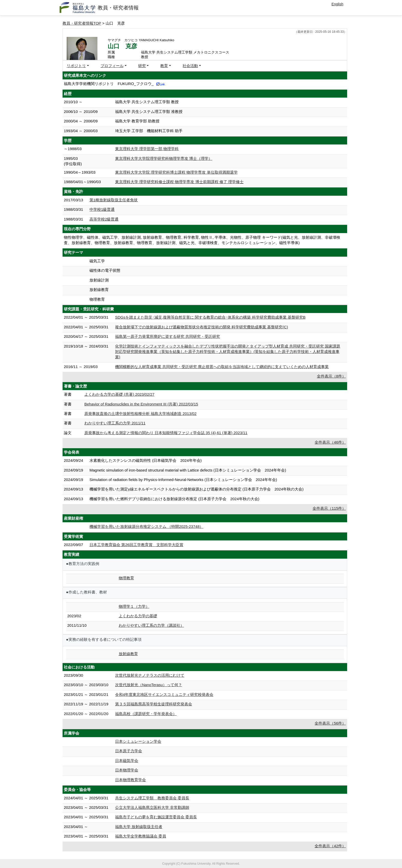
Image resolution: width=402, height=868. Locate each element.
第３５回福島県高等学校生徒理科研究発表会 (154, 704)
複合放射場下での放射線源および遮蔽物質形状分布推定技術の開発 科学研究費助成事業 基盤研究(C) (202, 327)
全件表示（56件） (330, 723)
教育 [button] (164, 66)
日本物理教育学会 (130, 780)
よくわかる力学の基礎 (138, 616)
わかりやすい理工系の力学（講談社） (151, 625)
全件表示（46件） (330, 442)
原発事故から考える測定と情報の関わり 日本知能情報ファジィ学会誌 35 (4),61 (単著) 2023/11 (166, 433)
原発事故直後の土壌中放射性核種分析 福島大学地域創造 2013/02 (140, 414)
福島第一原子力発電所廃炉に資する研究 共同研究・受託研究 (168, 336)
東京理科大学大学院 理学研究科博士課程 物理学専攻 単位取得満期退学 (176, 172)
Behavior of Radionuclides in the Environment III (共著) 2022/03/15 (141, 404)
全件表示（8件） (331, 376)
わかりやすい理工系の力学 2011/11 (115, 423)
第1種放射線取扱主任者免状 (114, 200)
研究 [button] (142, 66)
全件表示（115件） (329, 508)
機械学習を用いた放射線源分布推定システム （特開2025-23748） (146, 526)
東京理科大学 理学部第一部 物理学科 (147, 149)
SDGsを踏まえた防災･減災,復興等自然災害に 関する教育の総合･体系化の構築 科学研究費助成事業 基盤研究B (210, 317)
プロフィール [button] (112, 66)
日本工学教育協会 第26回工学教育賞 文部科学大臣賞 (136, 545)
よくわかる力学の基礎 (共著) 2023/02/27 (119, 394)
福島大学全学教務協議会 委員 (141, 836)
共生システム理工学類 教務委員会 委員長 (152, 798)
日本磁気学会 (127, 761)
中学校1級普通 (102, 209)
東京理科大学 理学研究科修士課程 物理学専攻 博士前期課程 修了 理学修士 (179, 182)
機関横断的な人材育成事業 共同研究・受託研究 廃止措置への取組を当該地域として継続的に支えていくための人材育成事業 (222, 367)
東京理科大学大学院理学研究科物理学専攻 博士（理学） (164, 158)
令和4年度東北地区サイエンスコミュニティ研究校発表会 (164, 694)
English (337, 4)
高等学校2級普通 (104, 219)
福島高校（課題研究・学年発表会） (146, 714)
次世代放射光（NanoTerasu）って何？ (149, 685)
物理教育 (126, 578)
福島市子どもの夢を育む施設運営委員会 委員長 (156, 817)
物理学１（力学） (134, 606)
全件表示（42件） (330, 846)
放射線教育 (128, 654)
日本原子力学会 (129, 751)
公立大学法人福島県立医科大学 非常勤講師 (152, 807)
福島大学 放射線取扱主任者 (139, 827)
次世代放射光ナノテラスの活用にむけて (150, 675)
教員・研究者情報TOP (82, 23)
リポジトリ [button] (76, 66)
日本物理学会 (127, 770)
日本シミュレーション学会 (138, 741)
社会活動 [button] (190, 66)
